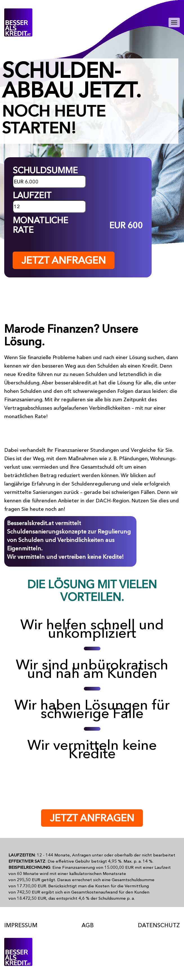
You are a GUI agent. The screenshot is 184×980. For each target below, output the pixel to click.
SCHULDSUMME (45, 170)
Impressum (21, 925)
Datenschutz (159, 925)
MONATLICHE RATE (40, 225)
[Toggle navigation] (174, 22)
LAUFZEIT (32, 195)
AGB (88, 925)
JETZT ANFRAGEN (64, 260)
